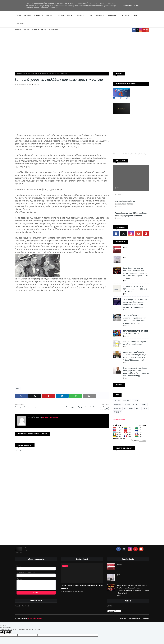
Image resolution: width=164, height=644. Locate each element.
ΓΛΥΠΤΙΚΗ (117, 401)
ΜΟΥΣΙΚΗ (136, 405)
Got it (136, 6)
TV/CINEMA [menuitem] (20, 23)
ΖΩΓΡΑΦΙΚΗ (126, 401)
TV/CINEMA (117, 412)
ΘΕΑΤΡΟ (135, 401)
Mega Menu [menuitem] (112, 15)
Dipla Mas (123, 618)
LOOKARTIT (18, 30)
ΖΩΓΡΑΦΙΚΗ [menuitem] (38, 15)
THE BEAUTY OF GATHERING (49, 30)
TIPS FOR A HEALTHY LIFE (31, 30)
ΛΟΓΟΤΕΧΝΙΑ (118, 405)
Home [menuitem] (19, 15)
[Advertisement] (82, 51)
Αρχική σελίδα (21, 74)
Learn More (127, 6)
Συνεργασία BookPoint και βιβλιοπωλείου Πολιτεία (125, 203)
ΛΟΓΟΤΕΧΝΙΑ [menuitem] (59, 15)
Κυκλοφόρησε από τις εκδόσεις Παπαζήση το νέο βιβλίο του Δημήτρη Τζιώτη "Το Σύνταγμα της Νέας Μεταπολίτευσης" (136, 372)
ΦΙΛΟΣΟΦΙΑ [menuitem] (100, 15)
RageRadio (146, 618)
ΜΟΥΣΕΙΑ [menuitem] (70, 15)
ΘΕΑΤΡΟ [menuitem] (49, 15)
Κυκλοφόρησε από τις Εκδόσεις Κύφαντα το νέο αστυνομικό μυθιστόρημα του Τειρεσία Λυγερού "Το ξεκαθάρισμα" (135, 303)
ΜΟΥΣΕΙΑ (127, 405)
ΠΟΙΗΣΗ (144, 405)
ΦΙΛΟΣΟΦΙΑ (118, 408)
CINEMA (145, 408)
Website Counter (119, 419)
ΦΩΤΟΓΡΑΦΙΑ (128, 408)
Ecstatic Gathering (135, 618)
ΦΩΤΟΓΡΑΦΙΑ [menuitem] (124, 15)
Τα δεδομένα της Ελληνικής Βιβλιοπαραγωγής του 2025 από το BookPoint (135, 289)
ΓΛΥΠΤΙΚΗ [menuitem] (28, 15)
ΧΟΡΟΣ (28, 74)
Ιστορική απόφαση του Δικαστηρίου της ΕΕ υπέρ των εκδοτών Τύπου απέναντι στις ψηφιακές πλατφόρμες (134, 319)
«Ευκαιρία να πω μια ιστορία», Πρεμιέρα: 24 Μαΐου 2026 (134, 343)
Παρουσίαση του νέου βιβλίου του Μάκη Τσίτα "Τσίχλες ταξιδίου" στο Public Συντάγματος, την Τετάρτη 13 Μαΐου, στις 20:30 (131, 214)
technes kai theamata (34, 618)
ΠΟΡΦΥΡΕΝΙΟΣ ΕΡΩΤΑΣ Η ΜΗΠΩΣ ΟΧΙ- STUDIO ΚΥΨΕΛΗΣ (135, 332)
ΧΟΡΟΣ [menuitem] (135, 15)
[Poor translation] (8, 632)
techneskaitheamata (24, 85)
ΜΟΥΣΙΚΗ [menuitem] (80, 15)
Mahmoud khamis (117, 154)
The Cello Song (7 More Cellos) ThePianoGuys (135, 154)
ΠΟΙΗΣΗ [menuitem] (90, 15)
